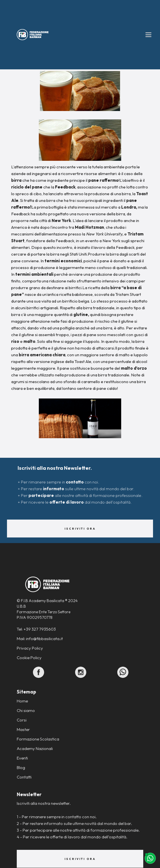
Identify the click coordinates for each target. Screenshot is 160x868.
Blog (21, 767)
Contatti (24, 777)
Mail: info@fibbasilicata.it (40, 639)
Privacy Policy (30, 648)
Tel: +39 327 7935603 (36, 629)
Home (22, 701)
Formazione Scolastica (38, 739)
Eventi (22, 758)
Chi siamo (26, 710)
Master (23, 729)
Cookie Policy (29, 658)
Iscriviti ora (80, 529)
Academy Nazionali (35, 748)
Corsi (22, 720)
